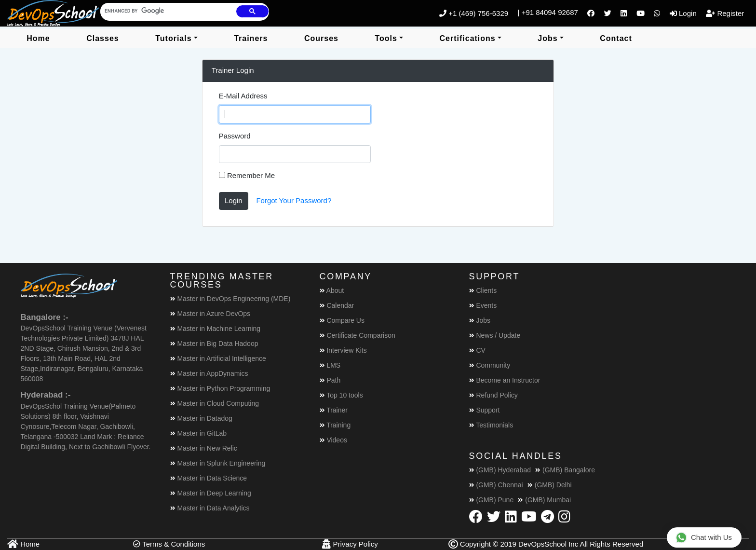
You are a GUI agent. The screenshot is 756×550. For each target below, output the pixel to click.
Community (490, 365)
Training (335, 425)
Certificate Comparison (358, 335)
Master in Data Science (209, 478)
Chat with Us (704, 537)
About (332, 290)
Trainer (334, 410)
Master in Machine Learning (216, 329)
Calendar (337, 305)
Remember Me (247, 175)
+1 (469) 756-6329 (474, 13)
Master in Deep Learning (211, 493)
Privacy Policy (350, 544)
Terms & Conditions (169, 544)
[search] (164, 11)
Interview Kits (343, 350)
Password (235, 136)
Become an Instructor (505, 380)
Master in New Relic (204, 448)
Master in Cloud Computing (215, 403)
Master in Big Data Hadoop (214, 344)
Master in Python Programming (220, 388)
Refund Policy (493, 395)
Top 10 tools (341, 395)
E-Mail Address (243, 96)
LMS (330, 365)
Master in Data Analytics (210, 508)
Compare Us (342, 320)
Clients (483, 290)
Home (23, 544)
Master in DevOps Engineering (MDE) (230, 299)
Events (483, 305)
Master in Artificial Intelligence (218, 358)
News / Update (495, 335)
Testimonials (491, 425)
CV (477, 350)
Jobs (480, 320)
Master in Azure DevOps (210, 314)
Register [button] (725, 13)
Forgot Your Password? (294, 200)
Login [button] (683, 13)
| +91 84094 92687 (548, 12)
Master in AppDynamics (209, 373)
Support (485, 410)
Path (330, 380)
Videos (333, 440)
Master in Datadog (201, 418)
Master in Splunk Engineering (218, 463)
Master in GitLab (199, 433)
